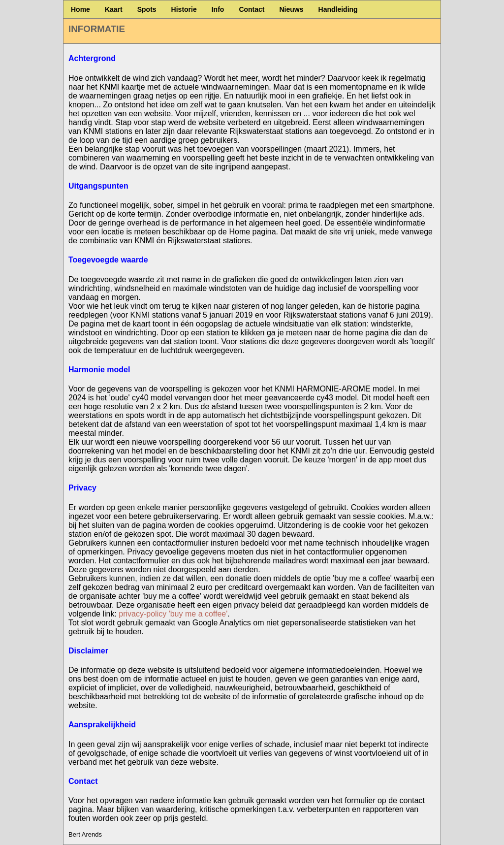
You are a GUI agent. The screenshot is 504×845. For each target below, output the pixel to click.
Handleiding (338, 9)
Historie (184, 9)
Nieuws (292, 9)
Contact (252, 9)
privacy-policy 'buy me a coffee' (173, 614)
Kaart (114, 9)
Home (80, 9)
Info (218, 9)
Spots (147, 9)
